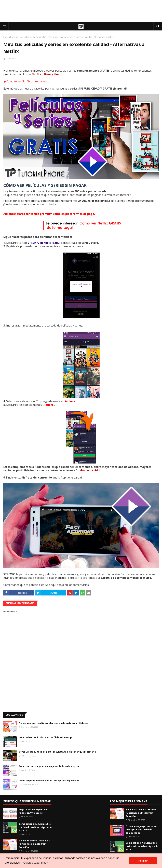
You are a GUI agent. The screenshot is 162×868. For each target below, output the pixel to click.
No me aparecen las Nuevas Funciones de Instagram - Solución (54, 723)
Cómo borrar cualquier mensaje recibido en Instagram (50, 766)
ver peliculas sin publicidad (33, 37)
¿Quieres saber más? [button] (35, 863)
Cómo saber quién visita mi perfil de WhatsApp (45, 737)
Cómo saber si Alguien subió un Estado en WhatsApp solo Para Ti (35, 827)
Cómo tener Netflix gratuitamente (28, 81)
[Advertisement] (81, 11)
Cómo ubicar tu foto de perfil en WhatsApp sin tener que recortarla (57, 752)
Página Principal (11, 37)
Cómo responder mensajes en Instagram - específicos (49, 780)
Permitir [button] (143, 861)
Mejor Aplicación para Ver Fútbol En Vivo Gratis (33, 811)
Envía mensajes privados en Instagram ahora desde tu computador (141, 829)
